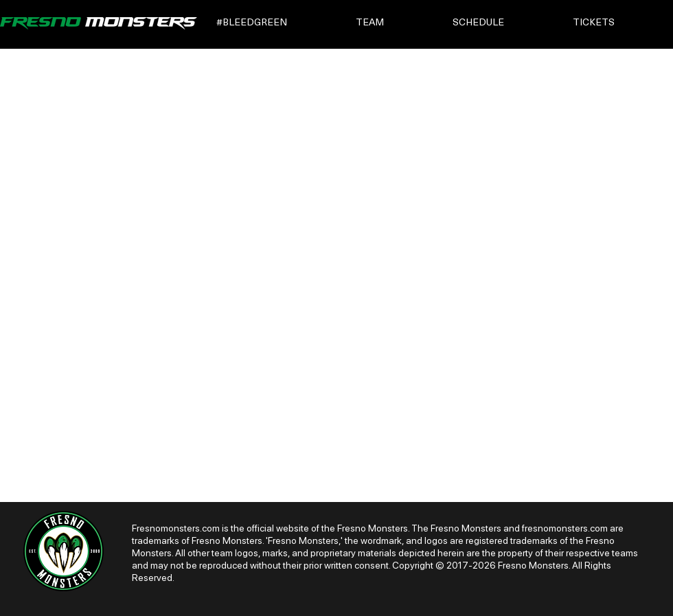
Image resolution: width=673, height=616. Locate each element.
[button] (276, 23)
